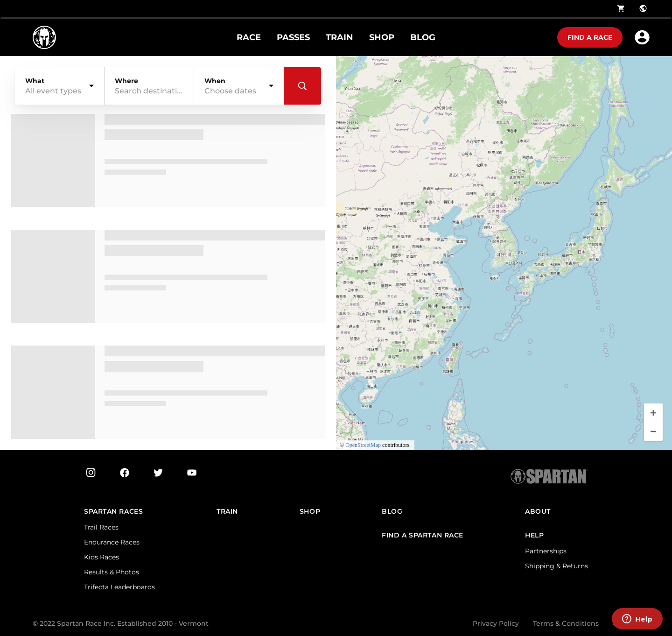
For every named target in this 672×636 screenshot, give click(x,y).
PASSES (293, 37)
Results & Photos (112, 572)
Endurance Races (112, 542)
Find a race (590, 37)
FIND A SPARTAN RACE (423, 535)
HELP (534, 535)
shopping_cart (621, 8)
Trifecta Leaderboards (119, 587)
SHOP (382, 37)
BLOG (423, 37)
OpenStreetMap (363, 445)
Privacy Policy (496, 623)
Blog (392, 512)
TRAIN (339, 37)
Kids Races (101, 557)
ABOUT (538, 512)
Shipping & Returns (556, 566)
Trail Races (101, 527)
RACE (249, 37)
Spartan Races (113, 512)
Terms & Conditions (566, 623)
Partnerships (546, 551)
